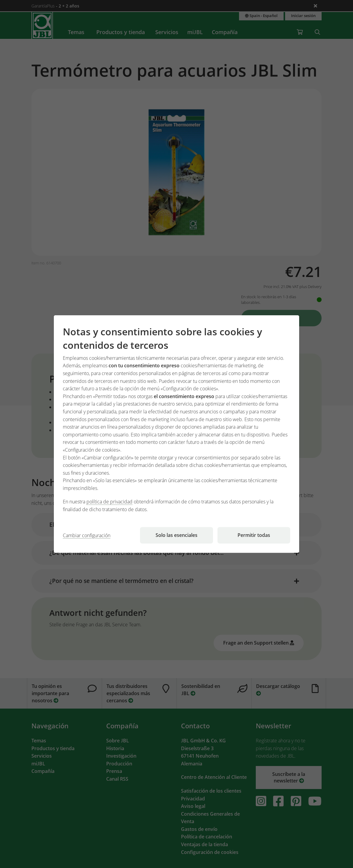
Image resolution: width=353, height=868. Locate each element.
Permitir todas (254, 535)
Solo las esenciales (176, 535)
